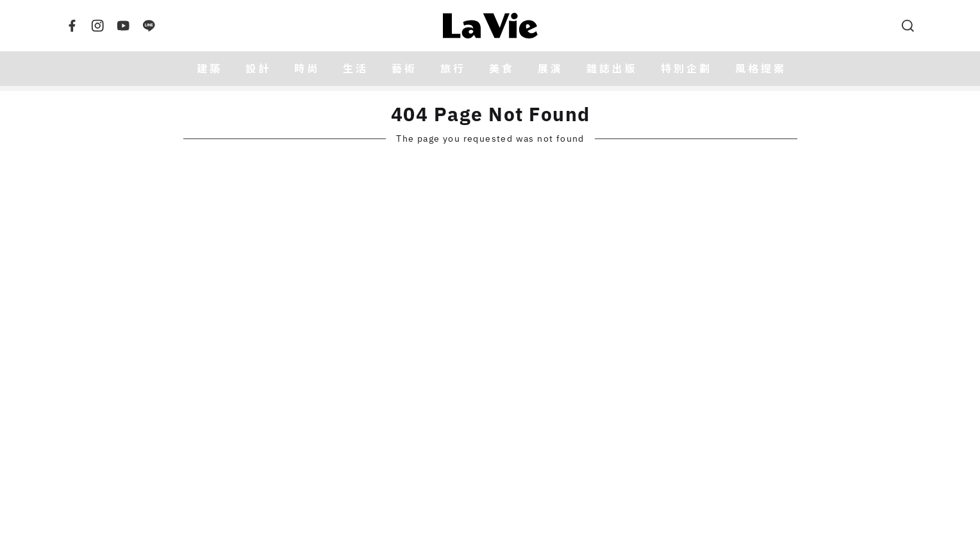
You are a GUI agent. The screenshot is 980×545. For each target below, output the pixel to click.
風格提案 (761, 69)
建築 (210, 69)
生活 (356, 69)
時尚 (307, 69)
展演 (551, 69)
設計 (258, 69)
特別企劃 (686, 69)
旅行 (453, 69)
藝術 (404, 69)
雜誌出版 (612, 69)
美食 (502, 69)
